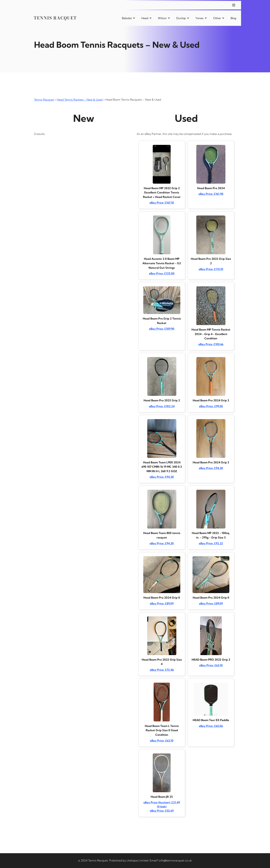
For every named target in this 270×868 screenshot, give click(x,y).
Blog (233, 18)
